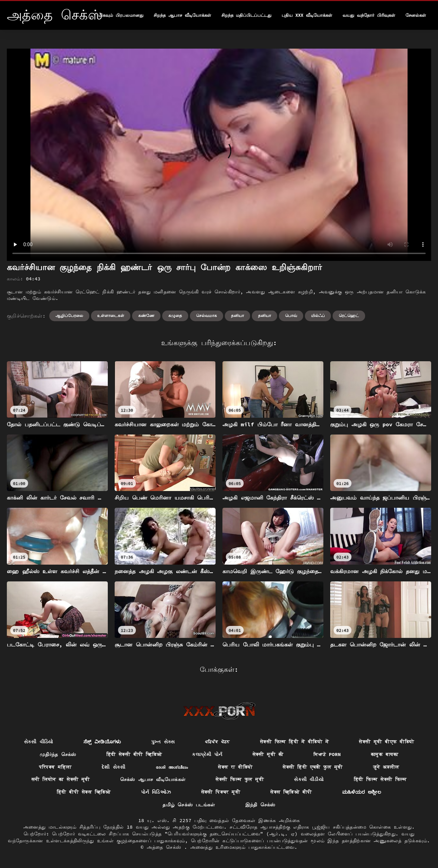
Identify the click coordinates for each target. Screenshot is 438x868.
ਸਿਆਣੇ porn (327, 754)
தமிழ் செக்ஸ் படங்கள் (189, 805)
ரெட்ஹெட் (349, 316)
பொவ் (291, 316)
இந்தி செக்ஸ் (260, 805)
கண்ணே (146, 316)
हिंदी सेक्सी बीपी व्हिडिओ (134, 754)
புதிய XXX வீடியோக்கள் (307, 15)
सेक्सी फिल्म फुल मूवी (240, 779)
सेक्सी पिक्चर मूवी (221, 792)
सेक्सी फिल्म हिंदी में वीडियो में (294, 742)
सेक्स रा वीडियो (235, 767)
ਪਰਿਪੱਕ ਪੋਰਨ (217, 742)
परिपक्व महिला (55, 767)
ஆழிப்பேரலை (69, 316)
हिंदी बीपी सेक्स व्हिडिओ (84, 792)
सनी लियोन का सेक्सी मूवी (61, 779)
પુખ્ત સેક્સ (163, 742)
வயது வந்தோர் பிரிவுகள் (369, 15)
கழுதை (175, 316)
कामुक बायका (385, 754)
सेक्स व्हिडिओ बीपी (291, 792)
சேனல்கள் (416, 15)
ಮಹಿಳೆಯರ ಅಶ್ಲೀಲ (362, 792)
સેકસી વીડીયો (309, 779)
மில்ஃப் (318, 316)
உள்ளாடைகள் (111, 316)
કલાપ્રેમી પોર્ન (207, 754)
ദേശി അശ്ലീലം (172, 767)
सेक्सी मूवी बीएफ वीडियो (387, 742)
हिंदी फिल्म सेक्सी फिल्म (380, 779)
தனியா (237, 316)
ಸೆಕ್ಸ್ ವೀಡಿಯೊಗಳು (102, 742)
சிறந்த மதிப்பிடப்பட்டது (247, 15)
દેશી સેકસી (114, 767)
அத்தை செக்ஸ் (166, 847)
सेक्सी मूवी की (268, 754)
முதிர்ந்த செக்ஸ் (58, 754)
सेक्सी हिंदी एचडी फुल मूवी (313, 767)
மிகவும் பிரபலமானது (121, 15)
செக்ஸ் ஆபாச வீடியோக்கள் (153, 779)
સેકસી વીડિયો (39, 742)
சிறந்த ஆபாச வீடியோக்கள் (182, 15)
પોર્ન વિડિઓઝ (156, 792)
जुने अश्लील (386, 767)
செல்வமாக (207, 316)
